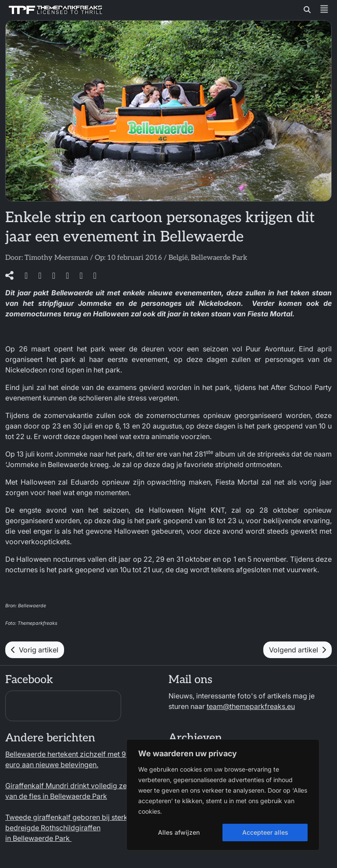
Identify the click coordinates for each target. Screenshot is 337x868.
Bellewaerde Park (219, 258)
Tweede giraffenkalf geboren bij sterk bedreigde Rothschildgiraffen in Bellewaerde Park (66, 828)
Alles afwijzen (179, 832)
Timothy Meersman (56, 258)
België (178, 258)
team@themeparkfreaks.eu (251, 706)
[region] (223, 795)
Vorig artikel (35, 650)
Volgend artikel (298, 650)
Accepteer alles (265, 832)
